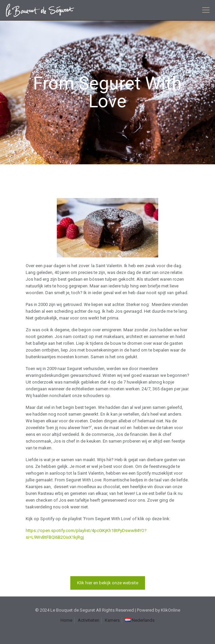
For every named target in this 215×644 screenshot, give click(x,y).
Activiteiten (89, 620)
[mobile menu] (206, 10)
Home (66, 620)
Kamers (112, 620)
